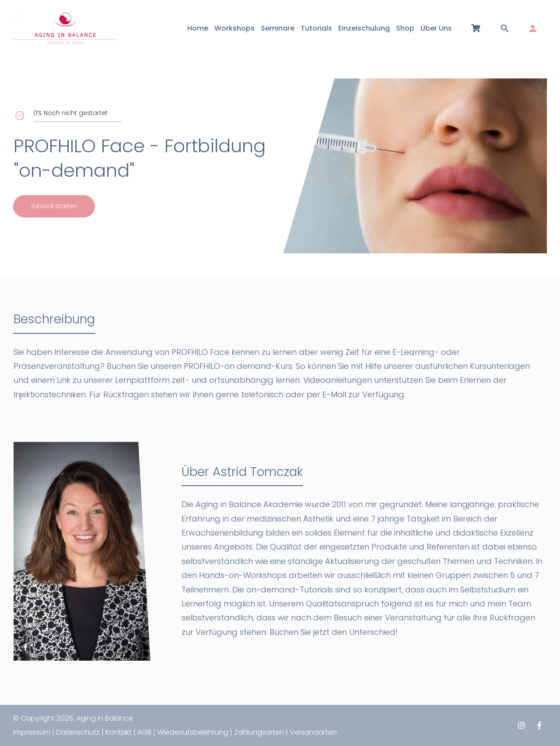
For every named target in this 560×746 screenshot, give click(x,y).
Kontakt (119, 732)
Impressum (32, 732)
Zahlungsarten (259, 732)
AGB (144, 732)
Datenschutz (78, 732)
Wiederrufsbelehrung (193, 732)
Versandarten (313, 732)
